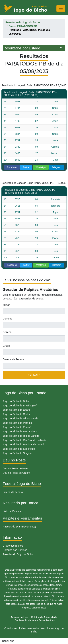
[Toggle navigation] (61, 8)
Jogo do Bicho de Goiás (16, 414)
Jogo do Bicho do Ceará (16, 410)
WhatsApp (41, 167)
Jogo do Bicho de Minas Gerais (20, 419)
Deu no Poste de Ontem (16, 473)
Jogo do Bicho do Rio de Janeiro (21, 436)
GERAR (34, 375)
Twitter (26, 167)
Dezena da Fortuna (14, 359)
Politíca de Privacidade (44, 617)
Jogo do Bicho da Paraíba (17, 423)
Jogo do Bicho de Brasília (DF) (20, 406)
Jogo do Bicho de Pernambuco (20, 431)
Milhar (6, 305)
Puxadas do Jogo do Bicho (18, 554)
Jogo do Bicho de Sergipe (17, 453)
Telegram (57, 167)
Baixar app (8, 641)
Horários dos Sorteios (15, 550)
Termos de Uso (19, 617)
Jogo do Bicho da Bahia (16, 401)
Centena (8, 319)
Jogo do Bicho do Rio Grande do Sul (23, 444)
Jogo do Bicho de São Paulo (19, 449)
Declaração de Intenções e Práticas (35, 620)
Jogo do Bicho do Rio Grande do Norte (25, 440)
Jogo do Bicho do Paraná (17, 427)
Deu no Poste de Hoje (15, 468)
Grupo (6, 346)
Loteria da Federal (13, 492)
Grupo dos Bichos (13, 546)
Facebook (12, 167)
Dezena (7, 332)
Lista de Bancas (12, 511)
